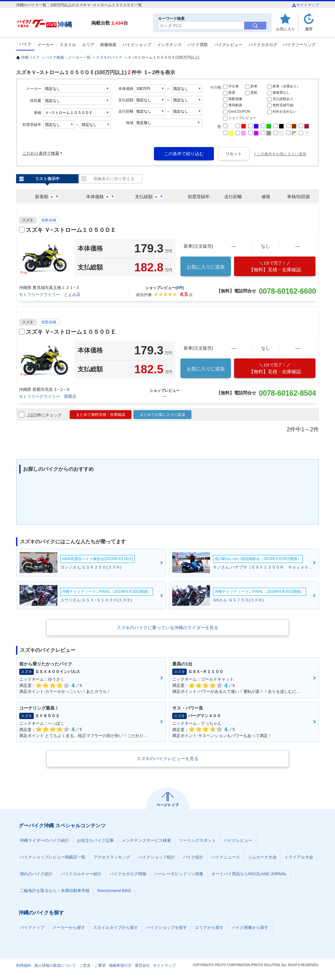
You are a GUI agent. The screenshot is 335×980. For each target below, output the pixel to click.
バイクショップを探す (167, 927)
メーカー (45, 45)
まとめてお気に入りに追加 (162, 415)
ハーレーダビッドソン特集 (179, 874)
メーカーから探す (69, 927)
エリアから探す (209, 927)
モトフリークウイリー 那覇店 (48, 396)
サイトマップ (306, 5)
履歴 (309, 29)
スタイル (68, 45)
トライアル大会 (299, 857)
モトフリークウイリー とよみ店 (50, 295)
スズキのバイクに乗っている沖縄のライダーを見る (167, 628)
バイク (25, 44)
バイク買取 (198, 45)
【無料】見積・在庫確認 (275, 266)
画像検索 (108, 45)
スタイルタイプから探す (116, 927)
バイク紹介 (193, 857)
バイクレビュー (228, 45)
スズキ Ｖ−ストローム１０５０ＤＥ (71, 230)
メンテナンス (169, 45)
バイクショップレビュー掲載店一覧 (53, 857)
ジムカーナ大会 (262, 857)
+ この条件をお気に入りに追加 (280, 154)
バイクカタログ (263, 45)
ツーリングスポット (197, 840)
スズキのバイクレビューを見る (167, 759)
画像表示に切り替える (114, 179)
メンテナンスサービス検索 (146, 840)
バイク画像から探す (250, 927)
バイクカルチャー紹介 (81, 874)
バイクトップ (32, 927)
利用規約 (24, 965)
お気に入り (285, 29)
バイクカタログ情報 (128, 874)
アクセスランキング (112, 857)
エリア (88, 45)
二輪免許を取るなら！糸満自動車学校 (55, 891)
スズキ (28, 220)
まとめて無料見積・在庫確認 (101, 415)
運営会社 (142, 965)
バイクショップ (137, 45)
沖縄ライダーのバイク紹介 (44, 840)
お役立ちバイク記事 (95, 840)
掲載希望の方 (120, 965)
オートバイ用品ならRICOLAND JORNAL (249, 874)
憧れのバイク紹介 (36, 874)
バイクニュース (226, 857)
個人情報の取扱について (55, 965)
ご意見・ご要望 (92, 965)
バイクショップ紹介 (157, 857)
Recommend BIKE (114, 891)
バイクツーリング (299, 45)
